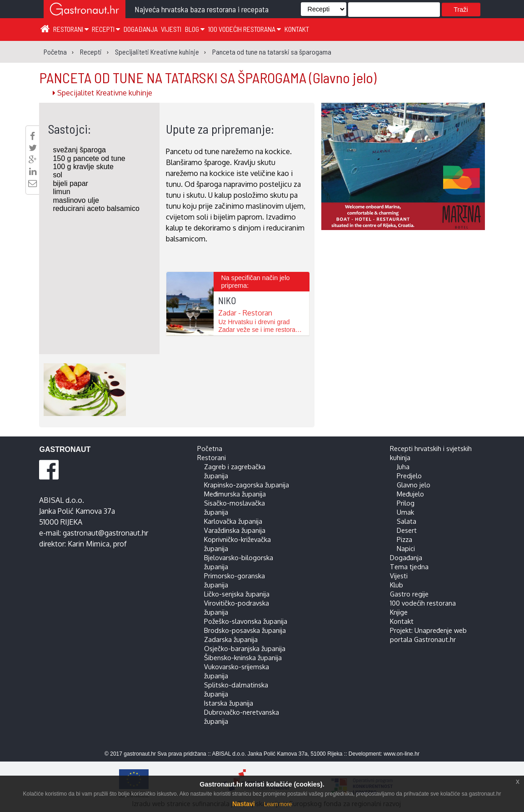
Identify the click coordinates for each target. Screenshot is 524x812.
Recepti (106, 29)
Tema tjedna (409, 566)
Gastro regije (409, 594)
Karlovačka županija (233, 521)
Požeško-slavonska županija (246, 621)
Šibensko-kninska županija (243, 657)
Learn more (278, 804)
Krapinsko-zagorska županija (247, 485)
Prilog (406, 503)
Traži (461, 10)
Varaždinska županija (235, 530)
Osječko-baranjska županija (245, 648)
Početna (210, 448)
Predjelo (409, 476)
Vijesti (171, 29)
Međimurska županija (235, 494)
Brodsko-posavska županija (245, 630)
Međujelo (410, 494)
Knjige (399, 612)
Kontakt (297, 29)
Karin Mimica (89, 544)
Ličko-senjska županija (237, 594)
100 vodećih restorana (244, 29)
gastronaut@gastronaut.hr (105, 533)
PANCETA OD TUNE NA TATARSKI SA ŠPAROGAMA (208, 77)
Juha (403, 466)
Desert (407, 530)
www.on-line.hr (402, 754)
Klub (397, 585)
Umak (405, 512)
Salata (407, 521)
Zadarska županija (231, 639)
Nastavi (244, 804)
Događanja (141, 29)
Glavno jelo (414, 485)
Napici (406, 548)
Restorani (71, 29)
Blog (195, 29)
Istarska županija (229, 703)
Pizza (404, 539)
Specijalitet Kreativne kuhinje (102, 93)
